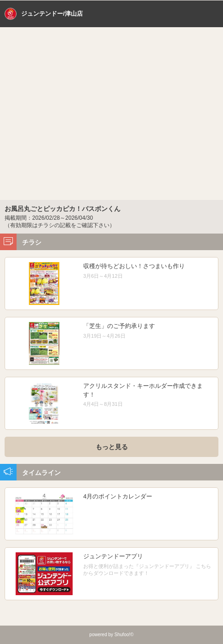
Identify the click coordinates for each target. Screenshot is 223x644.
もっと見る (112, 447)
